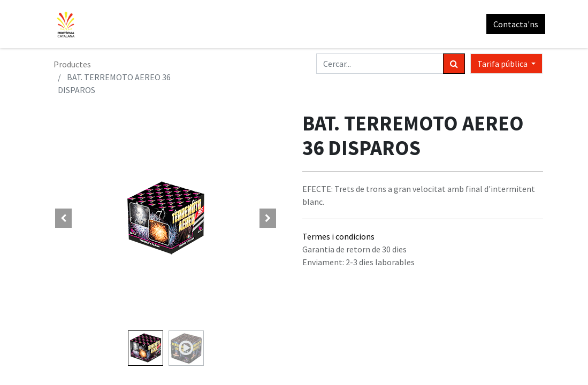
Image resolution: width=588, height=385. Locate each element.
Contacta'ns (514, 24)
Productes (72, 64)
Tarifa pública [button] (503, 64)
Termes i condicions (338, 236)
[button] (64, 218)
